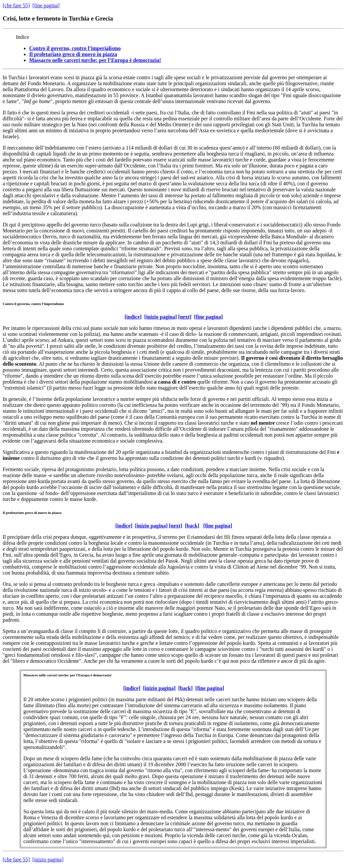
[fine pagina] (46, 5)
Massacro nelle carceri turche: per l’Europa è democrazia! (95, 60)
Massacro (30, 675)
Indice (23, 37)
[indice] (133, 317)
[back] (192, 526)
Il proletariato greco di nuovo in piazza (73, 54)
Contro (8, 304)
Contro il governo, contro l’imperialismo (75, 48)
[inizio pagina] (160, 317)
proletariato (15, 513)
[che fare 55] (16, 5)
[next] (185, 317)
